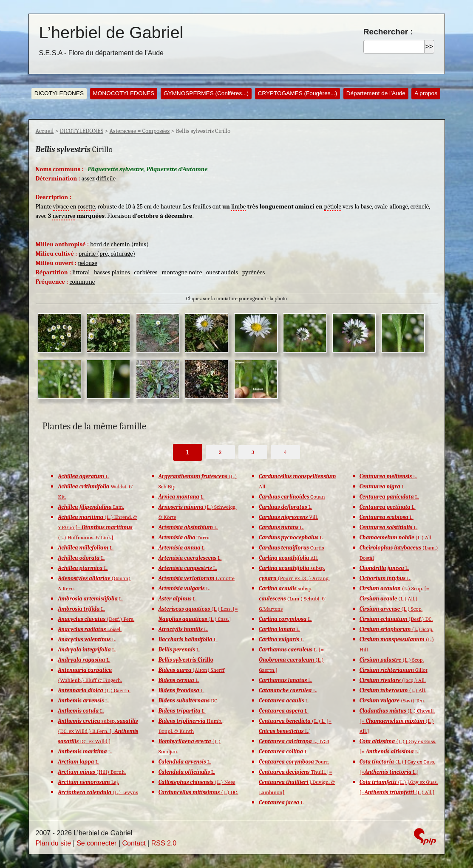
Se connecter (96, 843)
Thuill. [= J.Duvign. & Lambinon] (297, 782)
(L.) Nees (197, 782)
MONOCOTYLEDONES (123, 93)
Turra (184, 537)
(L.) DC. (198, 792)
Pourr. (294, 762)
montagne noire (182, 272)
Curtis (291, 548)
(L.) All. (396, 537)
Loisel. (90, 629)
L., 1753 (294, 741)
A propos (426, 93)
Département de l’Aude (376, 93)
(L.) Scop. (391, 609)
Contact (134, 843)
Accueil (45, 131)
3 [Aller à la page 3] (253, 452)
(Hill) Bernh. (92, 772)
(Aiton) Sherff (192, 670)
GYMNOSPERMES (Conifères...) (206, 93)
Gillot (394, 670)
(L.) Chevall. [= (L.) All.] (397, 721)
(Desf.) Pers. (96, 619)
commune (82, 282)
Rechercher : (388, 32)
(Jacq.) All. (393, 680)
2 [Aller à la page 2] (220, 452)
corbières (146, 272)
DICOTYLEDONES (59, 93)
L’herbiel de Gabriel (111, 32)
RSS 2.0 (164, 843)
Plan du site (54, 843)
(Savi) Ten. (392, 700)
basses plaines (112, 272)
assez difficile (99, 179)
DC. (188, 700)
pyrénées (254, 272)
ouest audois (222, 272)
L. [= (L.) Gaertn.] (291, 660)
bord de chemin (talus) (119, 244)
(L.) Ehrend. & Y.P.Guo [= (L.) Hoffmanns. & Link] (97, 527)
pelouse (88, 263)
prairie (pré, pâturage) (107, 254)
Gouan (292, 497)
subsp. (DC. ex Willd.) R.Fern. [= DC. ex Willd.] (98, 731)
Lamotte (197, 578)
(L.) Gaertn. (94, 690)
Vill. (288, 517)
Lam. (91, 507)
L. (84, 476)
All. (288, 558)
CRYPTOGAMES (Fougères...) (298, 93)
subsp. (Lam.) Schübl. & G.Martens (292, 599)
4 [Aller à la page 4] (285, 452)
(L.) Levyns (98, 792)
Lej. (88, 782)
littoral (81, 272)
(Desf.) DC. (396, 619)
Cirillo (186, 660)
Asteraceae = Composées (139, 131)
